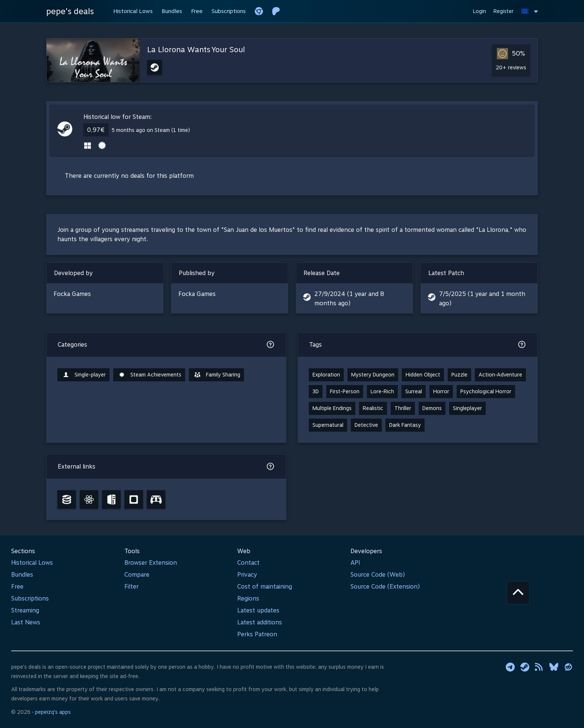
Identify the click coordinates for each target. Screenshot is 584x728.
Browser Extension (151, 563)
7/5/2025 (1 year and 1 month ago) (482, 299)
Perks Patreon (257, 634)
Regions (248, 598)
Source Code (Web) (378, 575)
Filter (131, 587)
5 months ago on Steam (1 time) (151, 130)
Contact (248, 563)
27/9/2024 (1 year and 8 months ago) (349, 299)
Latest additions (260, 622)
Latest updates (258, 610)
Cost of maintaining (265, 587)
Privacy (247, 575)
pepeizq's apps (53, 712)
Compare (137, 575)
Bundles (22, 575)
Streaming (25, 610)
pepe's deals (70, 11)
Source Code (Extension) (385, 587)
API (355, 563)
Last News (26, 622)
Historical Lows (32, 563)
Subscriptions (30, 598)
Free (17, 587)
